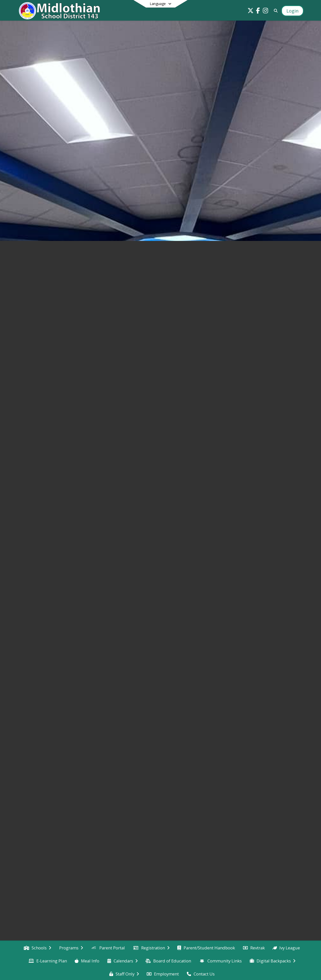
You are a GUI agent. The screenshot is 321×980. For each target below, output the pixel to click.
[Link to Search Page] (275, 11)
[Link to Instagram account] (266, 11)
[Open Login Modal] (292, 11)
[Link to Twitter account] (251, 11)
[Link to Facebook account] (258, 11)
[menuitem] (37, 947)
